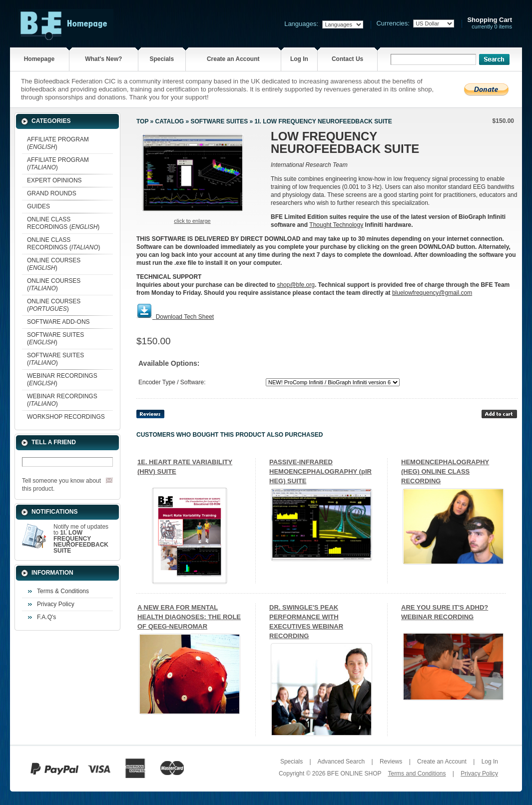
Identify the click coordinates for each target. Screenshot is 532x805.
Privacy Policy (56, 604)
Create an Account (233, 59)
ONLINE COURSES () (54, 264)
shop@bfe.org (296, 285)
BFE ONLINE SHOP (354, 774)
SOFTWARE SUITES (219, 121)
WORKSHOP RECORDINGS (66, 417)
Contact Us (347, 59)
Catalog (170, 121)
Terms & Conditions (63, 591)
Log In (299, 59)
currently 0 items (490, 23)
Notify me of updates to (81, 539)
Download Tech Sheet (185, 317)
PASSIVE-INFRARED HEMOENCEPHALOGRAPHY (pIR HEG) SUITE (320, 471)
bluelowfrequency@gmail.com (432, 293)
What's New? (103, 59)
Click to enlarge (192, 221)
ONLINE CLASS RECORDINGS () (63, 223)
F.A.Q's (46, 617)
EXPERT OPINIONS (54, 180)
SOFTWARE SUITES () (55, 339)
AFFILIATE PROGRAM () (58, 143)
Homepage (39, 59)
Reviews (391, 762)
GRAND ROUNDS (52, 193)
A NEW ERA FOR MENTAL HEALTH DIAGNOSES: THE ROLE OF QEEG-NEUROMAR (189, 617)
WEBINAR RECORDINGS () (62, 380)
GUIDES (38, 206)
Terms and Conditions (417, 774)
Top (142, 121)
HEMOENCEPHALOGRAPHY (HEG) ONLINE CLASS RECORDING (445, 471)
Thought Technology (336, 225)
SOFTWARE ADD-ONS (58, 322)
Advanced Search (341, 762)
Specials (162, 59)
